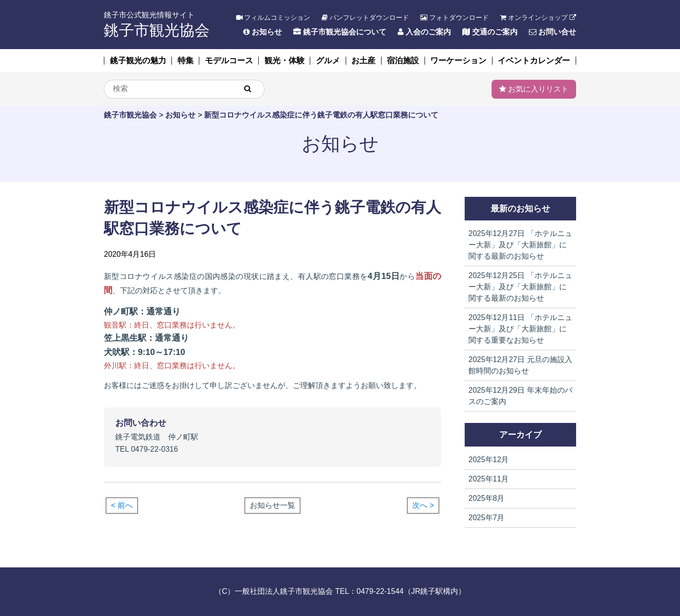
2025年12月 (489, 460)
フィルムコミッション (273, 17)
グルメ (328, 61)
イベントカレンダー (534, 61)
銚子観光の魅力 (138, 61)
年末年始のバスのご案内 (520, 396)
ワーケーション (458, 61)
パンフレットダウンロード (365, 17)
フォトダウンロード (455, 17)
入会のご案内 (424, 32)
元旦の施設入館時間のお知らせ (520, 365)
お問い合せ (552, 32)
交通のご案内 (490, 32)
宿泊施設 (403, 61)
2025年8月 (487, 498)
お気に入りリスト (534, 89)
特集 (186, 61)
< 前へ (122, 505)
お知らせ (263, 32)
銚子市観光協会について (340, 32)
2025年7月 (487, 518)
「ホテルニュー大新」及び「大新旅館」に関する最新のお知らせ (520, 245)
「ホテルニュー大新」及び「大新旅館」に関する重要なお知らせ (520, 329)
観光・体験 (285, 61)
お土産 (363, 61)
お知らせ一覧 (272, 506)
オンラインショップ (538, 17)
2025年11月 (489, 479)
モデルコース (229, 61)
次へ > (423, 505)
